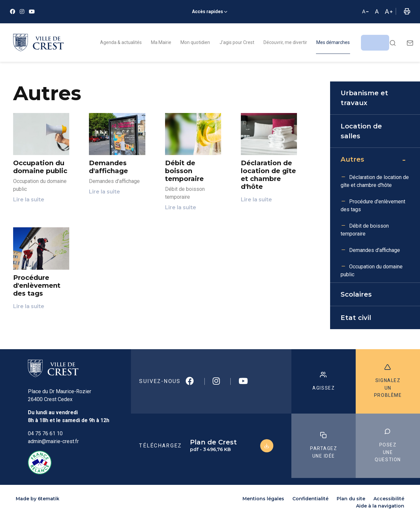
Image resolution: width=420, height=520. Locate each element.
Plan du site (351, 499)
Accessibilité (389, 499)
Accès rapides (208, 11)
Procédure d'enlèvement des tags (373, 205)
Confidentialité (310, 499)
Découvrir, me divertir (285, 42)
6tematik (49, 499)
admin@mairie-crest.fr (53, 441)
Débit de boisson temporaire (365, 230)
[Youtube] (32, 12)
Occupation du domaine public (372, 271)
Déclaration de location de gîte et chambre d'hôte (375, 181)
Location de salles (361, 131)
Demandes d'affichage (375, 250)
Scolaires (356, 294)
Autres (352, 159)
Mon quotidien (195, 42)
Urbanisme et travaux (364, 98)
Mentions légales (263, 499)
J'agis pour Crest (237, 42)
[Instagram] (22, 12)
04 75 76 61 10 (45, 433)
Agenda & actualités (121, 42)
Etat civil (356, 318)
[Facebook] (12, 12)
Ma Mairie (161, 42)
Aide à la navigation (380, 506)
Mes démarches (333, 42)
